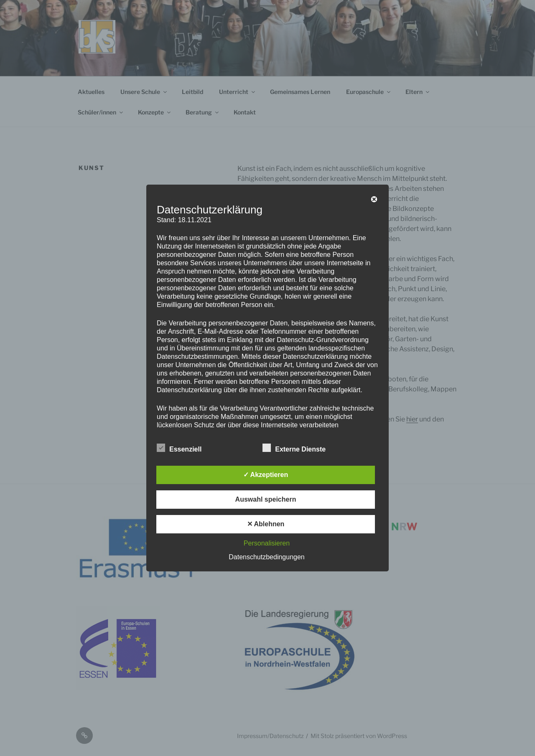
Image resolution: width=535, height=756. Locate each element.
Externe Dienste (294, 448)
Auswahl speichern (266, 499)
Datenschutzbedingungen (266, 557)
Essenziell (179, 448)
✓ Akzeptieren (266, 475)
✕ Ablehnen (266, 524)
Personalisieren (267, 543)
